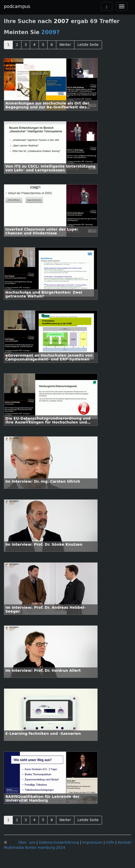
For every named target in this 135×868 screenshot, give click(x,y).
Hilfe (110, 843)
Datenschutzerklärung (59, 843)
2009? (50, 32)
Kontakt (124, 843)
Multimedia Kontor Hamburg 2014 (35, 848)
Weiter (65, 45)
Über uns (27, 843)
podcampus (17, 6)
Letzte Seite (88, 45)
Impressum (92, 843)
